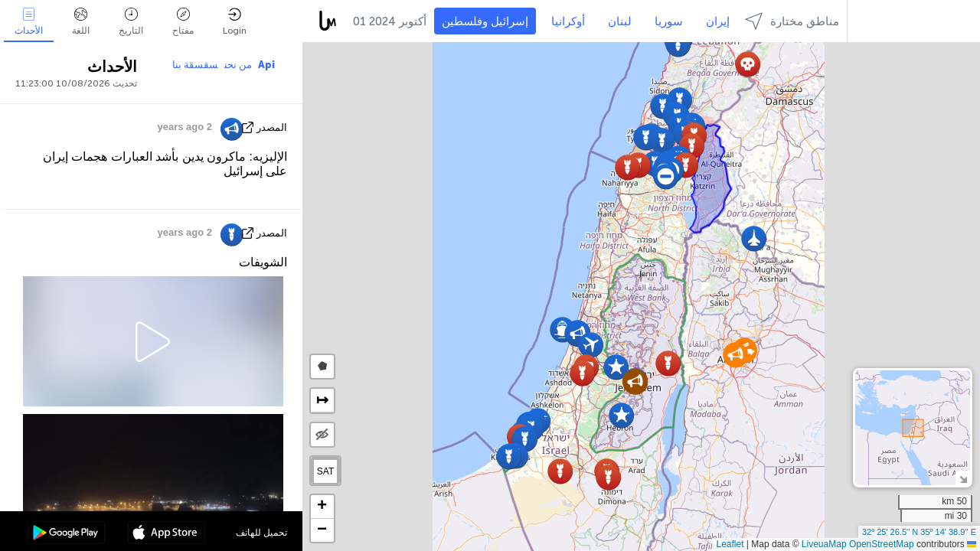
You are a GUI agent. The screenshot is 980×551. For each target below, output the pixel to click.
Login (235, 22)
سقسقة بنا (195, 65)
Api (266, 65)
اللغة (81, 22)
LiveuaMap (824, 544)
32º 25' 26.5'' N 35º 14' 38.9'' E (919, 532)
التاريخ (131, 22)
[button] (591, 345)
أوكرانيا (568, 21)
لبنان (620, 21)
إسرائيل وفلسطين (485, 21)
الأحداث (29, 22)
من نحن (238, 65)
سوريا (669, 21)
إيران (718, 21)
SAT (325, 471)
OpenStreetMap (882, 544)
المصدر (272, 127)
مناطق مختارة (792, 21)
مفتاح (183, 22)
